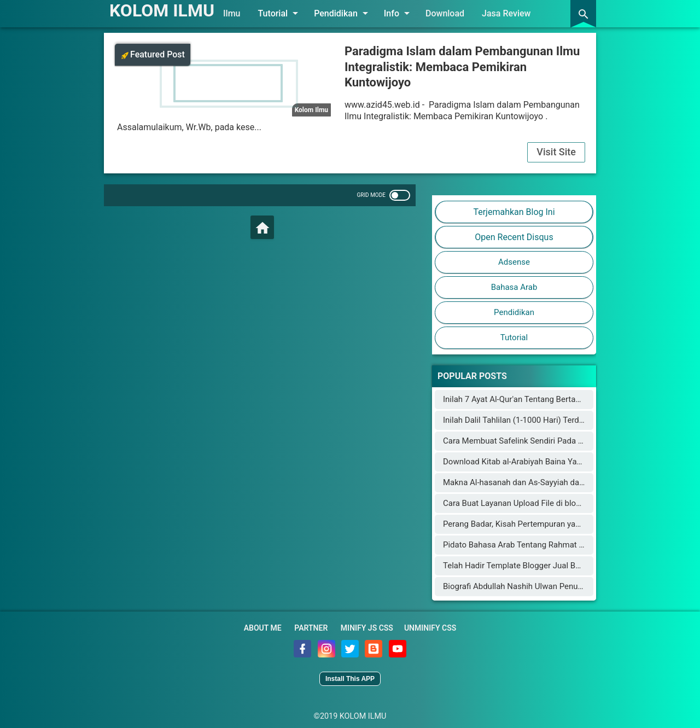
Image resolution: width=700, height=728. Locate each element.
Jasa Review (506, 13)
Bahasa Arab (514, 287)
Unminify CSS (430, 628)
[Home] (262, 227)
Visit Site (556, 152)
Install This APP (350, 679)
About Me (263, 628)
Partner (311, 628)
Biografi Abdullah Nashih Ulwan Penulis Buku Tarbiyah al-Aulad (557, 586)
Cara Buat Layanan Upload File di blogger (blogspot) (538, 503)
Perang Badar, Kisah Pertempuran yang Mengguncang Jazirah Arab (565, 524)
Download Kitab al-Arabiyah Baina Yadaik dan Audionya (543, 462)
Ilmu (232, 13)
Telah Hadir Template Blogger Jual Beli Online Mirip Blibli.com (555, 566)
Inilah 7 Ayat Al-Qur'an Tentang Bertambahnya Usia (535, 399)
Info (399, 13)
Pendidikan (343, 13)
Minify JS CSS (367, 628)
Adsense (514, 262)
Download (445, 13)
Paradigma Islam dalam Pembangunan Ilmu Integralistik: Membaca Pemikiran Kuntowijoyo (462, 67)
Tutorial (280, 13)
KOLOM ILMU (162, 10)
